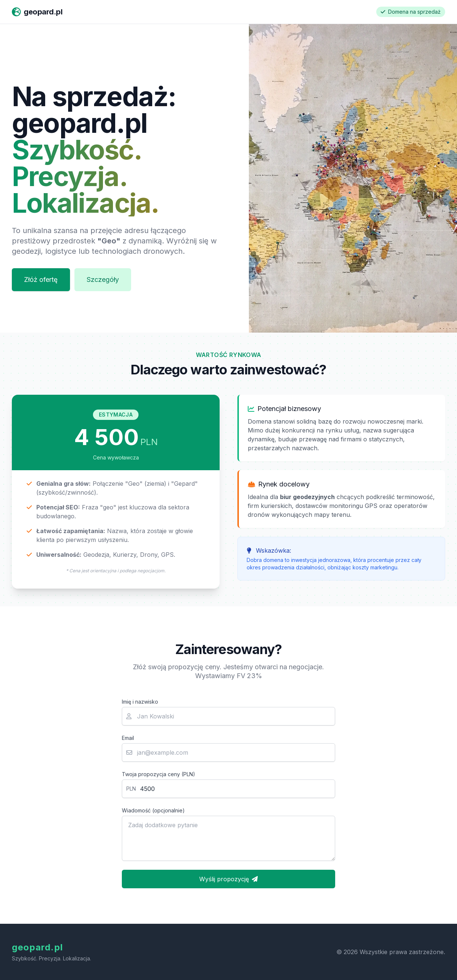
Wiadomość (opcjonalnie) (153, 810)
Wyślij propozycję (228, 879)
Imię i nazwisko (140, 702)
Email (128, 738)
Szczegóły (103, 279)
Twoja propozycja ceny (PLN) (159, 774)
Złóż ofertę (41, 279)
